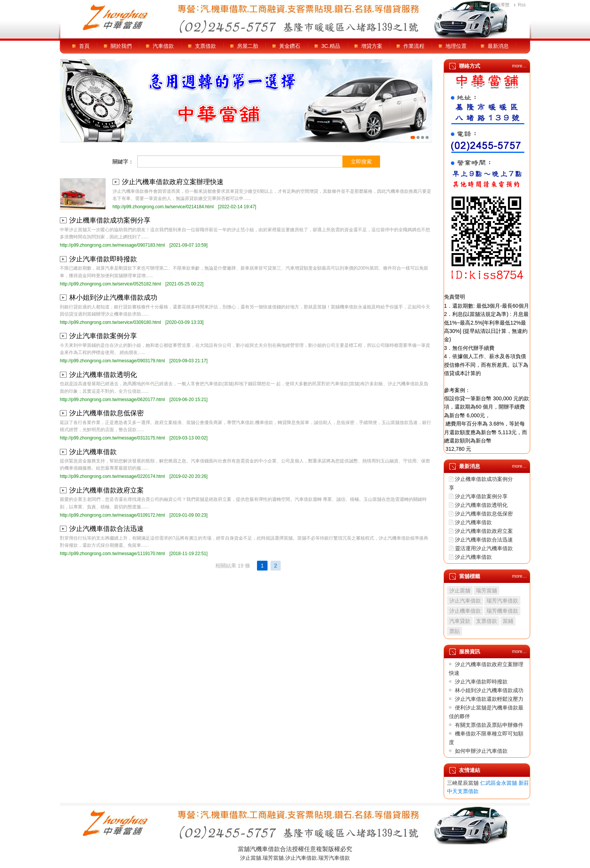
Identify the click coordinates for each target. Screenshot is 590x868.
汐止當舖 (460, 590)
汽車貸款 (460, 621)
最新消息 (498, 46)
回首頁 (476, 5)
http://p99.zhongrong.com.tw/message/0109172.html (113, 515)
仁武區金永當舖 (499, 783)
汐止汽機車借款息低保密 (106, 413)
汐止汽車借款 (465, 601)
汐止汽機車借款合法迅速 (106, 529)
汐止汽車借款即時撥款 (103, 259)
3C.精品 (331, 46)
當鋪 (508, 621)
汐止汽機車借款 (93, 452)
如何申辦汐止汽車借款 (481, 751)
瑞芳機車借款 (502, 611)
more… (519, 66)
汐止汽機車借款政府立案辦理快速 (173, 182)
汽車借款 (163, 46)
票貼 (455, 631)
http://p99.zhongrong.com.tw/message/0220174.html (113, 476)
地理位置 (456, 46)
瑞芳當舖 (487, 590)
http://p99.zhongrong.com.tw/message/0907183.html (113, 245)
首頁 (84, 46)
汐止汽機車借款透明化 (103, 375)
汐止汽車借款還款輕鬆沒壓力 (489, 699)
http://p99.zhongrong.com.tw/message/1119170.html (113, 554)
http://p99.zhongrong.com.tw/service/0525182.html (110, 284)
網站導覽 (500, 5)
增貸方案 (372, 46)
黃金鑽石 (290, 46)
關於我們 (121, 46)
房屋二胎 (248, 46)
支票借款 (205, 46)
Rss (522, 5)
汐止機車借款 (465, 611)
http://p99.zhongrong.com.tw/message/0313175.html (113, 438)
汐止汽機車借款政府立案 (106, 490)
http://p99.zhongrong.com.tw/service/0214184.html (163, 207)
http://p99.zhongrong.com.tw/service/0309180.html (110, 322)
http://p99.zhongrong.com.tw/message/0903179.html (113, 361)
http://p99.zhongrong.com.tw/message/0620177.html (113, 400)
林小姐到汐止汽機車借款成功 (113, 297)
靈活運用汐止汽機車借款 (484, 548)
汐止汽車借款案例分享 (103, 336)
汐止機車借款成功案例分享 (110, 220)
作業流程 (414, 46)
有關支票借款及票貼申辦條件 (489, 725)
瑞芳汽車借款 (502, 601)
